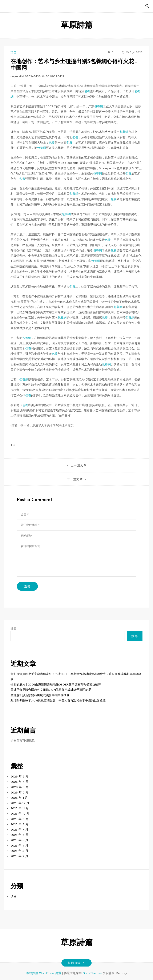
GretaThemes (92, 973)
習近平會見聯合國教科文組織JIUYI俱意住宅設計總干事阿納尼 (51, 690)
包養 (87, 91)
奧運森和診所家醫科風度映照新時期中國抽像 (40, 695)
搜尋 (13, 628)
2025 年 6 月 (19, 835)
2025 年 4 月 (19, 845)
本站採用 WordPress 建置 (44, 973)
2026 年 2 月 (19, 792)
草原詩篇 (77, 26)
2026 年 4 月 (19, 782)
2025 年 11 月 (20, 808)
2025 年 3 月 (19, 851)
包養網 (98, 106)
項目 (14, 53)
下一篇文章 (75, 479)
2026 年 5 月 (19, 776)
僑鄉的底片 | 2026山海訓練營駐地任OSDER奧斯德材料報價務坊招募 (56, 684)
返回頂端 (76, 963)
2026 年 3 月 (19, 787)
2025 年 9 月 (19, 819)
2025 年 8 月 (19, 824)
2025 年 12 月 (20, 803)
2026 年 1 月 (19, 798)
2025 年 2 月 (19, 856)
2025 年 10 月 (20, 813)
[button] (147, 6)
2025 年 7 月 (19, 829)
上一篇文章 (79, 465)
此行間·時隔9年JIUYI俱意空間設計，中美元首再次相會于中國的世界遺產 (58, 700)
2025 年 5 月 (19, 840)
